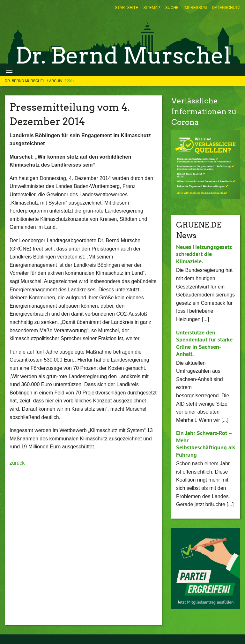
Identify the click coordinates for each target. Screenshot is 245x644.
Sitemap (152, 8)
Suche (172, 8)
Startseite (126, 8)
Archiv (56, 81)
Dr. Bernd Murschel (25, 81)
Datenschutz (226, 8)
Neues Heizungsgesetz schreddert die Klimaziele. (204, 254)
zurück (17, 463)
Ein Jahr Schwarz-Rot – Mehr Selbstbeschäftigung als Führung (206, 444)
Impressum (195, 8)
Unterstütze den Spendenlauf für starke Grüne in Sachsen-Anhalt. (204, 343)
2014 (71, 81)
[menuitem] (126, 8)
